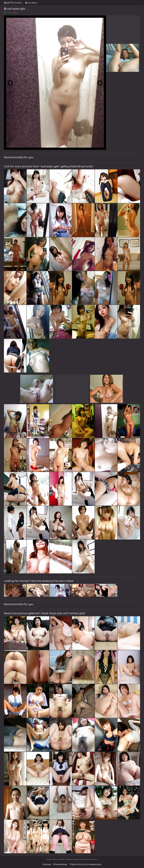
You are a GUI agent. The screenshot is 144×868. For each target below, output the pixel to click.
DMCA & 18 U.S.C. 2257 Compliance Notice (85, 864)
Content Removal (60, 864)
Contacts (47, 864)
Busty (13, 3)
